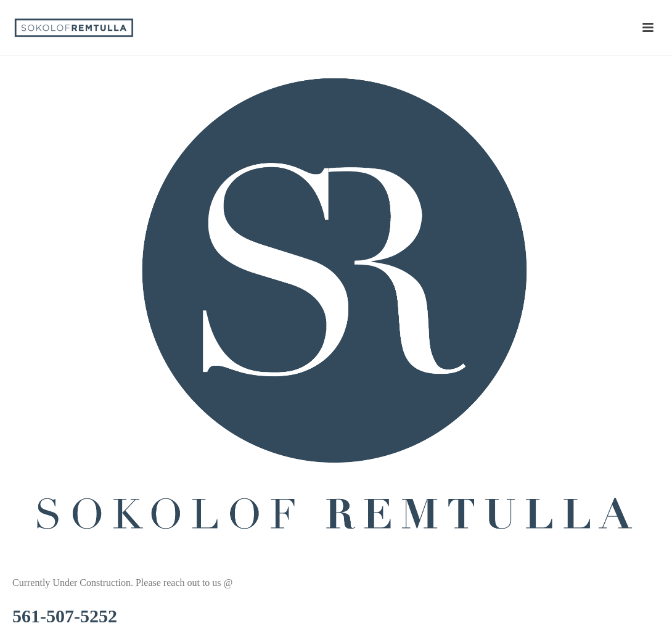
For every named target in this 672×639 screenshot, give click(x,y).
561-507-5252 (65, 616)
